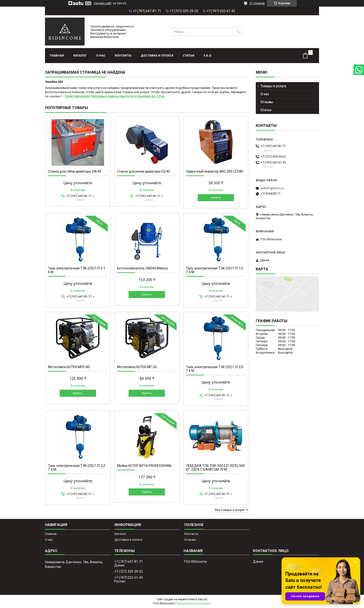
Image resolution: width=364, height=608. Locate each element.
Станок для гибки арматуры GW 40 (75, 171)
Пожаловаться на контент (193, 604)
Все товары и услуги (230, 510)
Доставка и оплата (157, 55)
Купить (216, 198)
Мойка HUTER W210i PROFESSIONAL (145, 466)
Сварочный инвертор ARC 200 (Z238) (215, 171)
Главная (57, 55)
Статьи (189, 55)
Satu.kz (203, 599)
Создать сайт (103, 3)
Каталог (80, 55)
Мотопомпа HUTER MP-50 (137, 367)
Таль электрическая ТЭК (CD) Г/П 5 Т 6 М (77, 270)
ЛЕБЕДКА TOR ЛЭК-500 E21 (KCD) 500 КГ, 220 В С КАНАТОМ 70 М (215, 468)
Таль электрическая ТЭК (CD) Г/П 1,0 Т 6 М (215, 270)
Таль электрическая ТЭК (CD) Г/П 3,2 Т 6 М (77, 468)
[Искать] (238, 32)
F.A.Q (207, 55)
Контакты (123, 55)
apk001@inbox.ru (272, 188)
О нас (101, 55)
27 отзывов (257, 3)
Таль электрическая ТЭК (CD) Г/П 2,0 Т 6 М (215, 369)
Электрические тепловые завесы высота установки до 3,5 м (115, 96)
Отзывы (267, 102)
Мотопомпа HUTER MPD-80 (69, 367)
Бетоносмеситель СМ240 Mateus (143, 268)
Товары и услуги (273, 86)
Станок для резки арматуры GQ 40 (144, 171)
